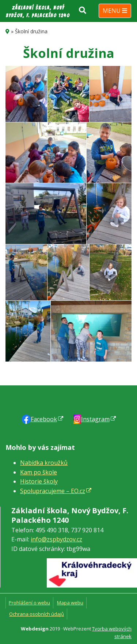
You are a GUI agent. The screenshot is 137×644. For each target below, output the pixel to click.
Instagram (95, 419)
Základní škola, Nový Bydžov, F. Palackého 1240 (38, 12)
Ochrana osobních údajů (37, 614)
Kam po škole (39, 472)
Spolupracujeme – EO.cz (53, 491)
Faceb (44, 419)
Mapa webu (70, 603)
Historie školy (39, 481)
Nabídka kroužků (44, 463)
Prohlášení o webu (29, 603)
